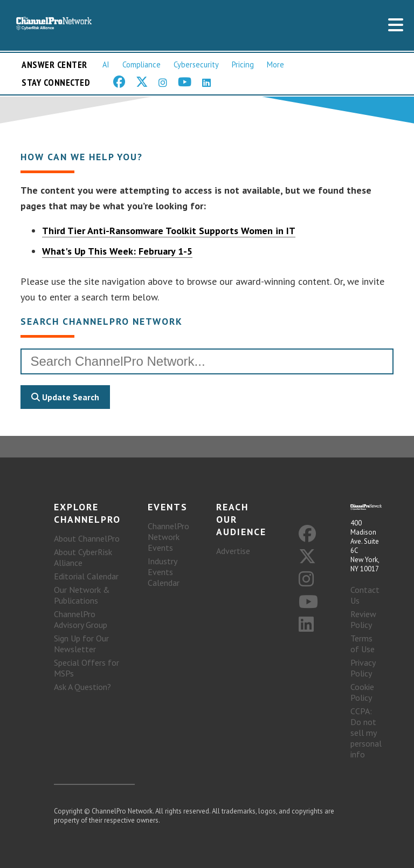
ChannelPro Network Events (168, 537)
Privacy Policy (363, 668)
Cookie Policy (362, 692)
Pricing (243, 64)
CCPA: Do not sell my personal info (366, 733)
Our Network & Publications (82, 595)
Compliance (142, 64)
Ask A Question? (82, 687)
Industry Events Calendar (164, 572)
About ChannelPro (87, 538)
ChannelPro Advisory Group (81, 619)
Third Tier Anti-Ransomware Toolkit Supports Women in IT (169, 231)
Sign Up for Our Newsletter (81, 644)
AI (106, 64)
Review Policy (363, 619)
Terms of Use (363, 644)
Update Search (65, 397)
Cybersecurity (196, 64)
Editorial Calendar (86, 576)
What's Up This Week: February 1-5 (117, 251)
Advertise (233, 551)
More (275, 64)
